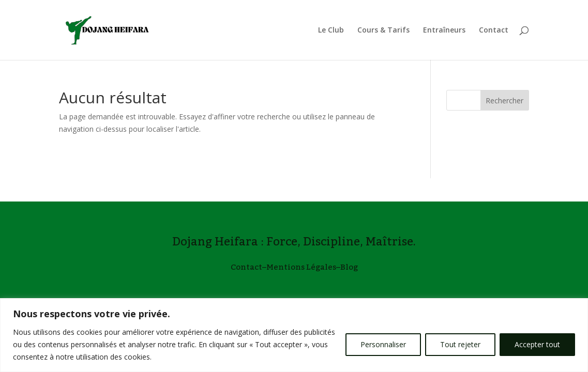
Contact (494, 30)
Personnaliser (383, 344)
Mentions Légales (301, 267)
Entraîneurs (444, 30)
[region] (294, 335)
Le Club (331, 30)
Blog (349, 267)
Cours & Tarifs (383, 30)
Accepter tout (537, 344)
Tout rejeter (460, 344)
